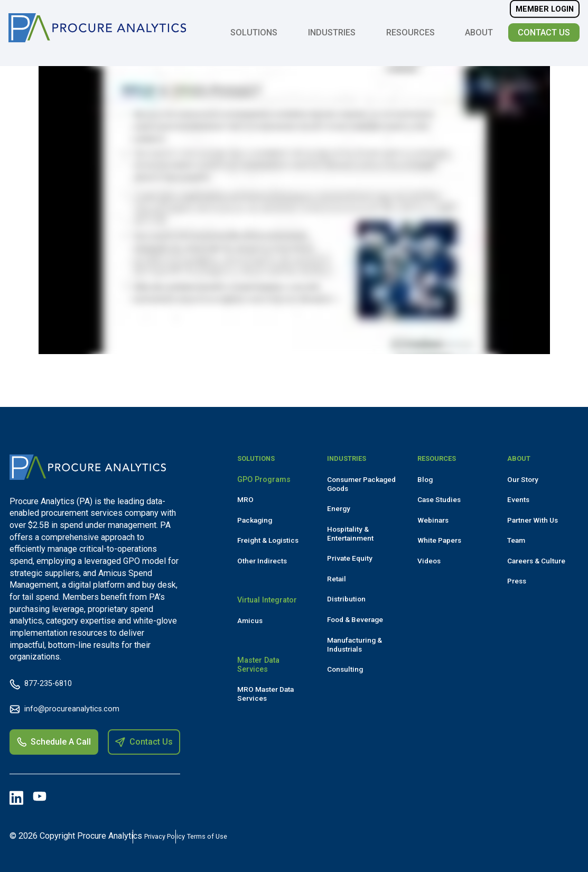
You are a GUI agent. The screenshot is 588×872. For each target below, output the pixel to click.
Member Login (544, 14)
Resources (409, 38)
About (478, 38)
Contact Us (543, 38)
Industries (331, 38)
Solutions (253, 38)
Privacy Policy (194, 836)
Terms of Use (272, 836)
